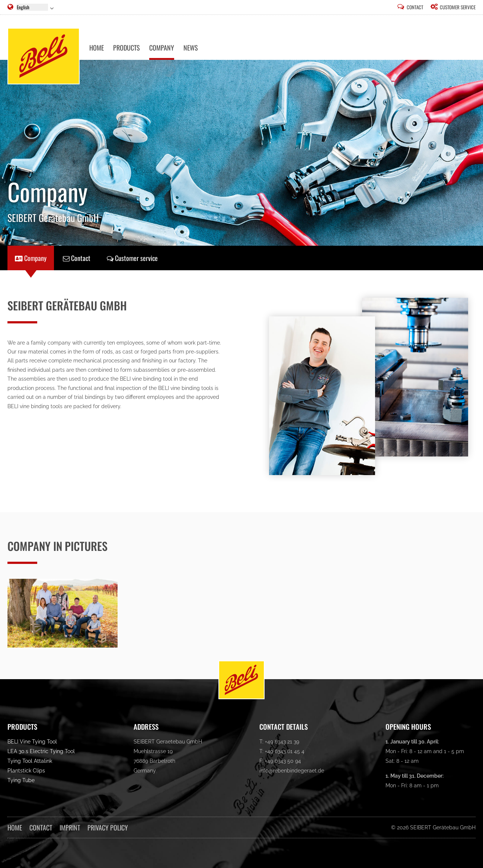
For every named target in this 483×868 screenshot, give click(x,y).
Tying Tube (21, 780)
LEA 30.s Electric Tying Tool (41, 751)
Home (15, 827)
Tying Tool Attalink (30, 761)
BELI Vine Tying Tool (32, 741)
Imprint (70, 827)
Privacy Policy (108, 827)
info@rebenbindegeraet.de (292, 770)
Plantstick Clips (26, 770)
